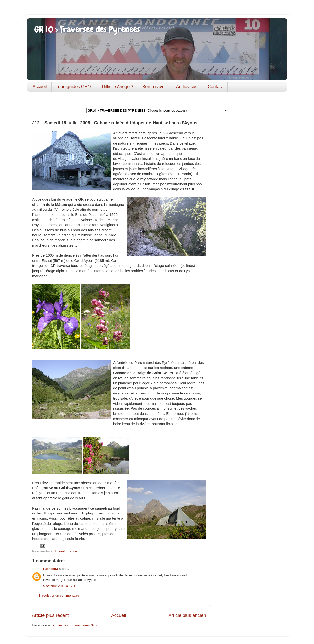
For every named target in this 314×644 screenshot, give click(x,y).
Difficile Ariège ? (118, 87)
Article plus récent (50, 615)
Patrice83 (51, 569)
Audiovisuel (187, 87)
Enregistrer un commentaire (59, 596)
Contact (215, 87)
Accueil (40, 87)
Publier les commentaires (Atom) (77, 625)
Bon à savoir (155, 87)
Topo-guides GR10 (74, 87)
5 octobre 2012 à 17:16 (60, 586)
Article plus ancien (187, 615)
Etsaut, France (66, 551)
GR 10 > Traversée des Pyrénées (87, 29)
